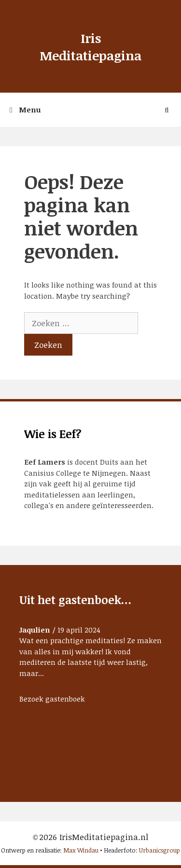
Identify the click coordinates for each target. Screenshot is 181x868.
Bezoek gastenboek (52, 699)
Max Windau (81, 850)
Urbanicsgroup (160, 850)
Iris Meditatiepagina (90, 47)
